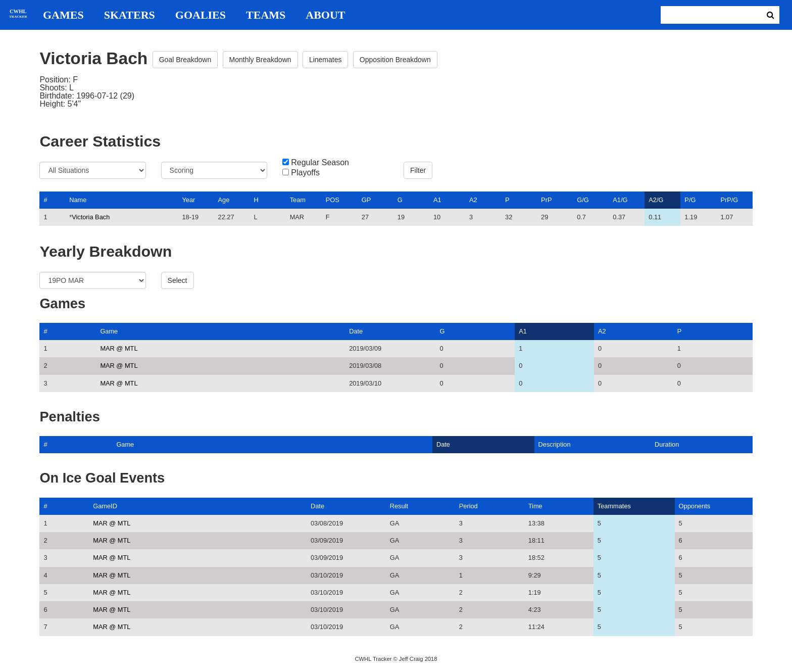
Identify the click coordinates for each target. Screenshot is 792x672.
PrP (546, 200)
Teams (266, 15)
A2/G (656, 200)
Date (356, 331)
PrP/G (729, 200)
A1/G (620, 200)
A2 (473, 200)
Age (224, 200)
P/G (690, 200)
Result (399, 506)
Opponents (695, 506)
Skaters (130, 15)
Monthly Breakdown (260, 60)
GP (366, 200)
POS (333, 200)
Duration (667, 444)
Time (535, 506)
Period (468, 506)
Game (109, 331)
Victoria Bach (91, 217)
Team (298, 200)
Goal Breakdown (185, 60)
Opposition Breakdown (395, 60)
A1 (437, 200)
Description (555, 444)
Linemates (326, 60)
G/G (583, 200)
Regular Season (320, 163)
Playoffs (305, 173)
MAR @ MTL (119, 348)
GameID (105, 506)
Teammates (614, 506)
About (325, 15)
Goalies (201, 15)
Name (78, 200)
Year (188, 200)
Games (63, 15)
